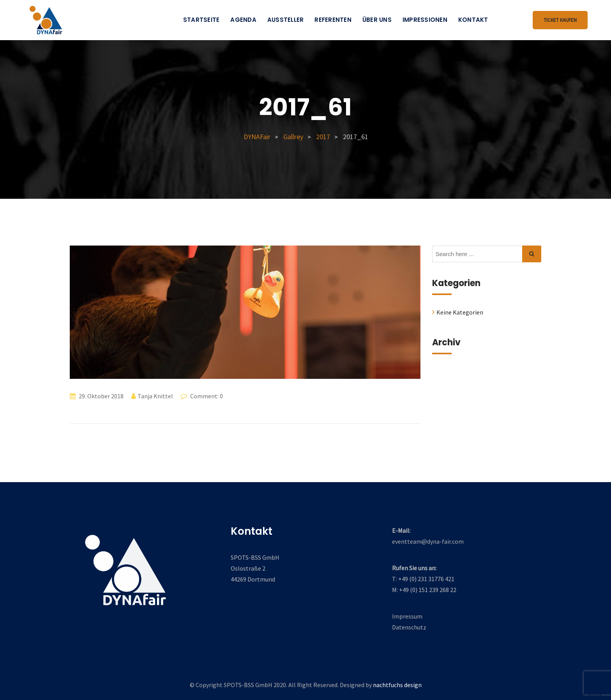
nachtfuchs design (397, 685)
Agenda (243, 20)
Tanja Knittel (155, 396)
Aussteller (286, 20)
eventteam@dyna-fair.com (428, 541)
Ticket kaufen (560, 20)
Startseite (201, 20)
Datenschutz (409, 627)
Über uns (377, 20)
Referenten (333, 20)
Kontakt (473, 20)
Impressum (407, 616)
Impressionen (425, 20)
